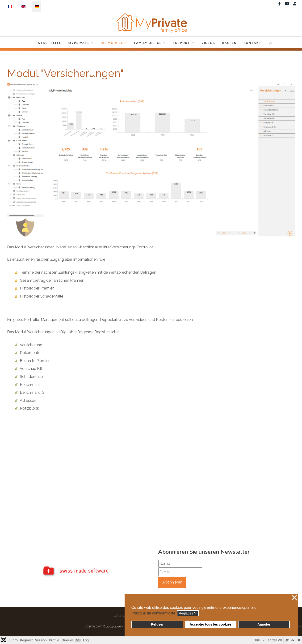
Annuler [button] (264, 624)
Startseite (50, 43)
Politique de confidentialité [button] (153, 613)
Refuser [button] (157, 624)
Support (184, 43)
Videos (208, 43)
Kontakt (253, 43)
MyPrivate (81, 43)
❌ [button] (294, 598)
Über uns (121, 616)
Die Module (114, 43)
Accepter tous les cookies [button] (211, 624)
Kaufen (229, 43)
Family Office (150, 43)
